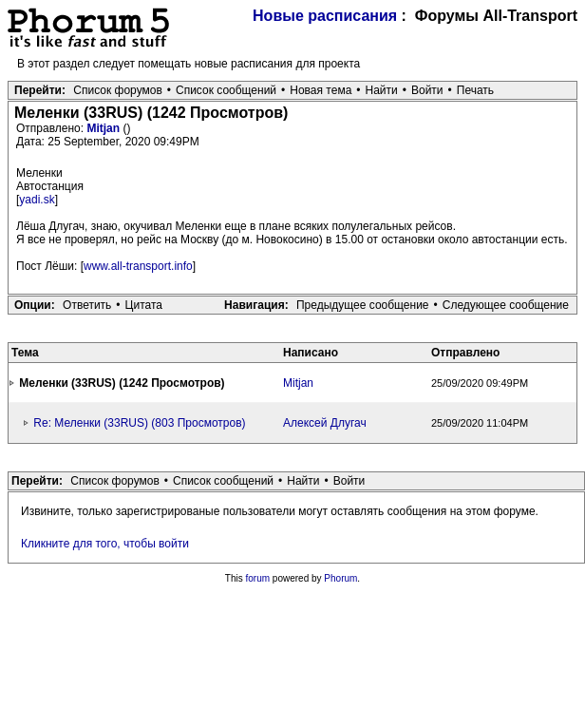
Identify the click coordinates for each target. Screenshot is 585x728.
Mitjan (104, 128)
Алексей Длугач (325, 423)
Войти (427, 90)
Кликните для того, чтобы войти (105, 544)
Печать (475, 90)
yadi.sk (37, 200)
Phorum (340, 578)
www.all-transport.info (138, 266)
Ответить (87, 305)
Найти (382, 90)
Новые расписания (325, 16)
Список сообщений (226, 90)
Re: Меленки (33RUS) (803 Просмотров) (139, 423)
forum (258, 578)
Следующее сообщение (506, 305)
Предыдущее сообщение (363, 305)
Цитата (144, 305)
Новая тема (321, 90)
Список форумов (118, 90)
